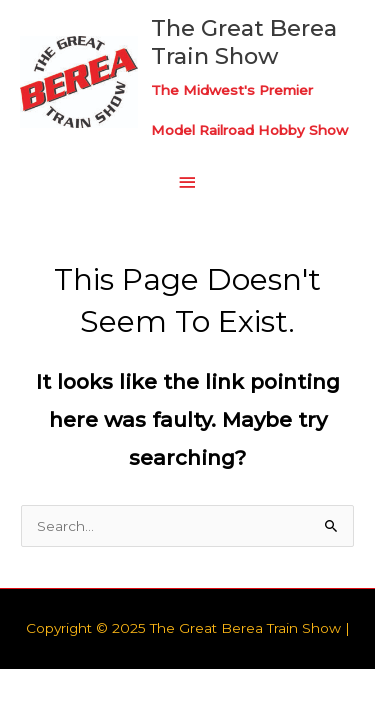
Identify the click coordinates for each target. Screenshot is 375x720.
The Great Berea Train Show (244, 42)
